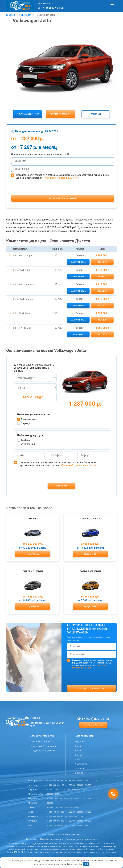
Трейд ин (96, 114)
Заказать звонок (93, 725)
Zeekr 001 (33, 519)
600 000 (80, 812)
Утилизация (28, 444)
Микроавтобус (36, 794)
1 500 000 (76, 790)
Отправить (61, 486)
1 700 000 (49, 799)
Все (30, 825)
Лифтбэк (33, 790)
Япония (79, 773)
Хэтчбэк (32, 821)
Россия (79, 755)
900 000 (64, 816)
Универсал (33, 816)
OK (86, 864)
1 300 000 (49, 803)
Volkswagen (25, 15)
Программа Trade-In (41, 742)
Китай (78, 746)
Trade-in (25, 440)
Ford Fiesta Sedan (90, 571)
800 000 (49, 790)
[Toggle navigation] (112, 6)
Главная (11, 15)
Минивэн (33, 803)
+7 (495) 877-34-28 (52, 8)
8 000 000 (77, 799)
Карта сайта (31, 839)
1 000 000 (73, 816)
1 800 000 (59, 808)
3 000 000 (49, 794)
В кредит (102, 262)
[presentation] (63, 193)
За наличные (78, 262)
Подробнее (33, 554)
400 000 (49, 781)
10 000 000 (87, 799)
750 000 (80, 781)
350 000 (56, 785)
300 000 (49, 785)
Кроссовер (33, 785)
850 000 (88, 781)
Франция (80, 768)
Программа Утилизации (43, 746)
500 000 (56, 781)
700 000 (88, 785)
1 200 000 (49, 808)
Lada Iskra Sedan (90, 519)
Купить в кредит (60, 114)
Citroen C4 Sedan (33, 571)
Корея (78, 751)
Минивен (33, 799)
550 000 (64, 781)
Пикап (31, 807)
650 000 (72, 781)
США (78, 760)
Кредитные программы (43, 751)
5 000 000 (68, 799)
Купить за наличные (27, 114)
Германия (80, 742)
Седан (31, 812)
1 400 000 (66, 790)
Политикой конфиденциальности (60, 178)
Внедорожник (35, 781)
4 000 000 (59, 794)
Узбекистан (81, 764)
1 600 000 (85, 790)
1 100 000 (57, 790)
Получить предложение (63, 199)
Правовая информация (51, 839)
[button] (10, 256)
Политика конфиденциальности (82, 839)
